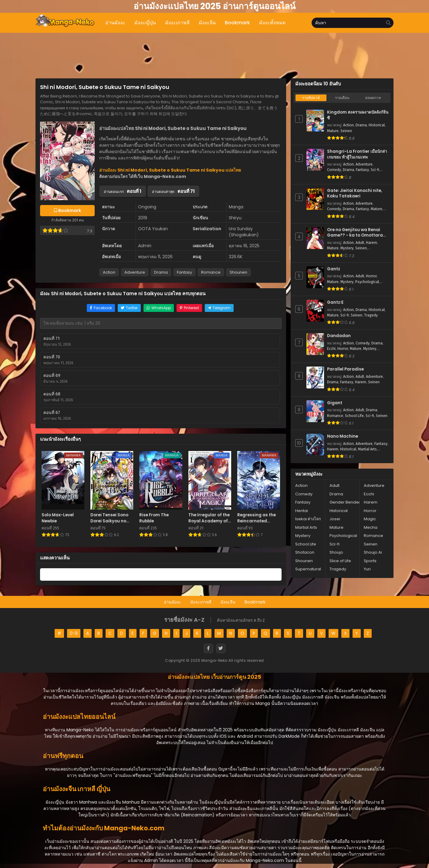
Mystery (347, 248)
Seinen (346, 131)
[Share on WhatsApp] (159, 308)
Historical (377, 125)
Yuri (367, 569)
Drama (161, 272)
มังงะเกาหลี (201, 602)
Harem (372, 243)
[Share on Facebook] (101, 308)
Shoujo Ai (373, 552)
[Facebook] (208, 648)
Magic (370, 519)
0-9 (74, 633)
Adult (360, 243)
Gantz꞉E (335, 302)
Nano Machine (343, 436)
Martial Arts (367, 449)
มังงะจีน (228, 602)
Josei (335, 519)
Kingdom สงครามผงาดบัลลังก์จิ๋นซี (358, 115)
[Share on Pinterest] (189, 308)
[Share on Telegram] (219, 308)
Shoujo (336, 552)
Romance (211, 272)
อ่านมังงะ (172, 602)
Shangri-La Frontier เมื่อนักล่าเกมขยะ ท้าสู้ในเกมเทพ (357, 154)
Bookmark (255, 602)
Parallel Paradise (345, 369)
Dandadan (339, 336)
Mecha (371, 527)
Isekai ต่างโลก (308, 519)
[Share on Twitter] (129, 308)
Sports (370, 561)
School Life (354, 416)
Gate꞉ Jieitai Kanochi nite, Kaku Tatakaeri (355, 194)
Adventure (135, 272)
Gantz (334, 269)
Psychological (367, 282)
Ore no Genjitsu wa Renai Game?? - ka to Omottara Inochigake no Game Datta (356, 233)
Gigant (335, 403)
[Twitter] (221, 648)
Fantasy (184, 272)
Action (109, 272)
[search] (388, 23)
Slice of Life (340, 561)
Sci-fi (375, 170)
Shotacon (305, 552)
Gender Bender (345, 502)
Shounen (238, 272)
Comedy (334, 170)
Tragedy (371, 315)
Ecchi (331, 349)
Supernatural (308, 569)
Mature (333, 131)
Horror (371, 276)
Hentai (302, 511)
